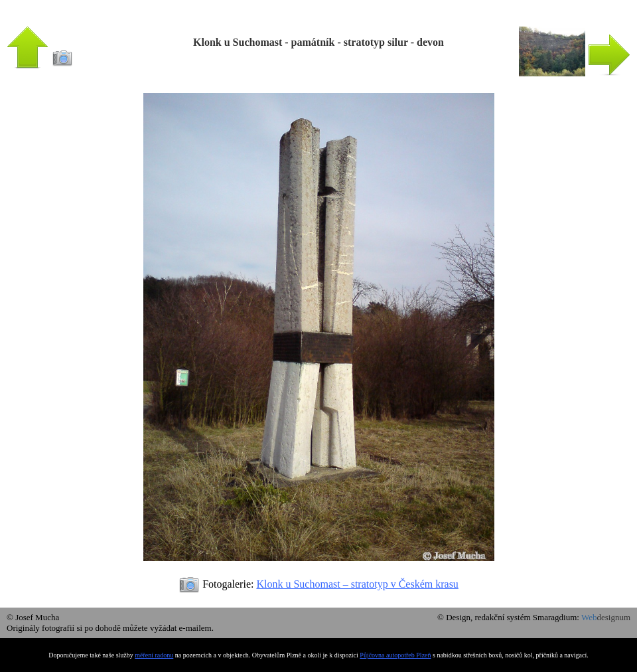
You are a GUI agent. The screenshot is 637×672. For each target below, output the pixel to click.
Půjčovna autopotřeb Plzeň (395, 655)
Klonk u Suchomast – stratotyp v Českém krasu (357, 584)
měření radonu (154, 655)
